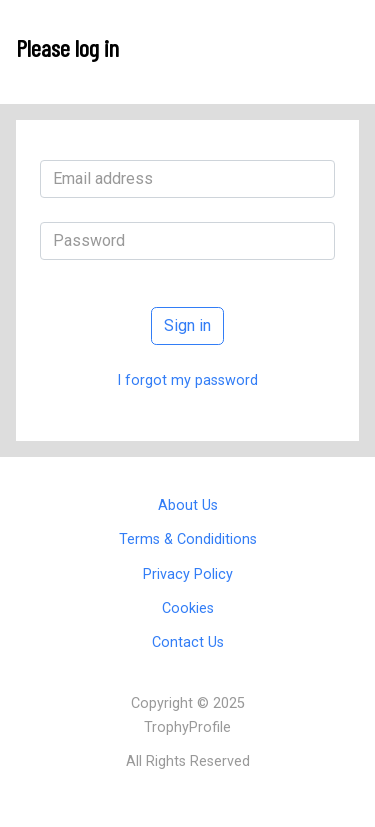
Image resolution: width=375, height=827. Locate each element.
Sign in (187, 325)
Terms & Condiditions (188, 539)
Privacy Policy (188, 574)
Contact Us (188, 642)
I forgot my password (187, 380)
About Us (188, 505)
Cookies (188, 608)
